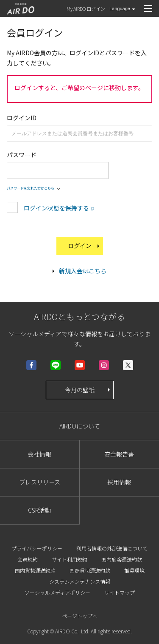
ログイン (84, 246)
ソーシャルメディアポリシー (57, 592)
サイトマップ (120, 592)
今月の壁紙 (88, 390)
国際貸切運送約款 (90, 570)
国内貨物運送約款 (35, 570)
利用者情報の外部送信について (112, 548)
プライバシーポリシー (37, 548)
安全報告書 (119, 454)
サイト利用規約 (70, 559)
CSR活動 (39, 510)
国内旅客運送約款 (122, 559)
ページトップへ (80, 616)
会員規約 (28, 559)
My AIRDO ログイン (86, 9)
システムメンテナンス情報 (80, 581)
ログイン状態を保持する (56, 208)
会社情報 (39, 454)
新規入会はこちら (83, 271)
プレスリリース (40, 482)
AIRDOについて (80, 426)
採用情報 (119, 482)
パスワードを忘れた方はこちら (31, 188)
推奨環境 (134, 570)
